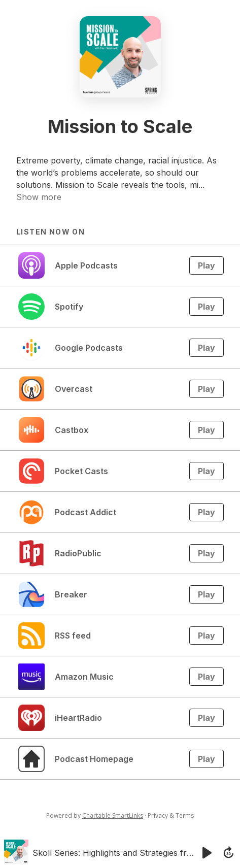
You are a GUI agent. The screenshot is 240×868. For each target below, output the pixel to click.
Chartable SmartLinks (113, 815)
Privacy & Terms (171, 815)
